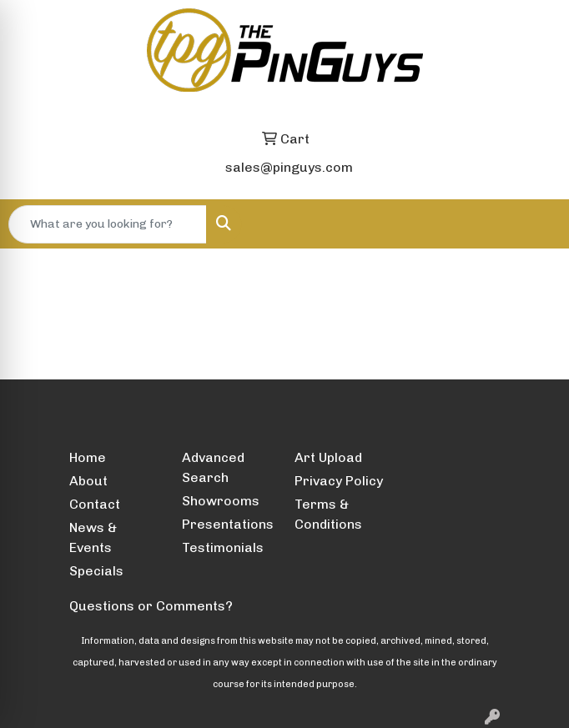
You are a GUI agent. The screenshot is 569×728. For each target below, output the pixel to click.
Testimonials (223, 547)
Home (88, 457)
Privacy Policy (339, 481)
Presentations (228, 524)
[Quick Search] (108, 224)
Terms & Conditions (328, 514)
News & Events (93, 537)
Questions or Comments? (151, 606)
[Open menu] (536, 224)
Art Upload (328, 457)
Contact (95, 504)
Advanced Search (213, 467)
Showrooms (221, 501)
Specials (96, 571)
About (88, 481)
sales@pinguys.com (289, 167)
